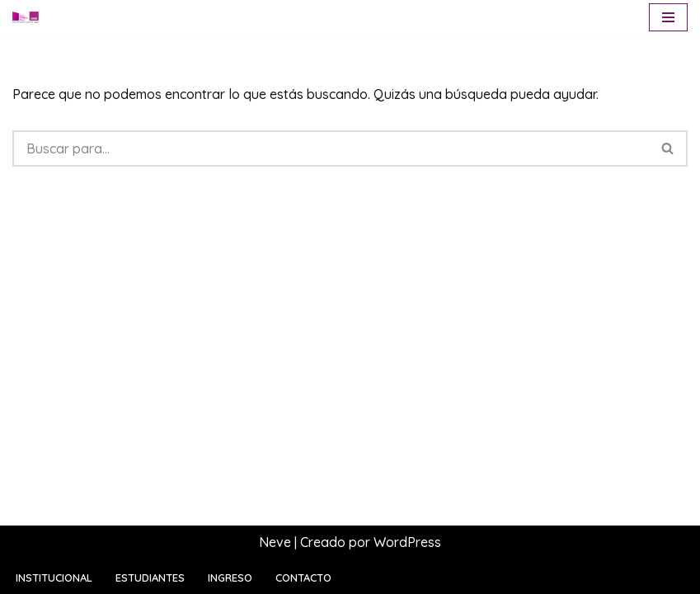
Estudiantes (150, 577)
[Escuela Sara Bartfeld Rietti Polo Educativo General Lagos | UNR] (26, 17)
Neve (275, 542)
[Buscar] (331, 148)
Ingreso (230, 577)
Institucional (54, 577)
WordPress (407, 542)
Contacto (303, 577)
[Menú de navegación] (668, 17)
